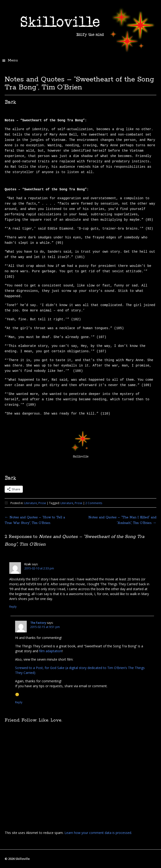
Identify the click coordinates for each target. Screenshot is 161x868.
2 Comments (94, 503)
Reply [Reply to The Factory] (19, 702)
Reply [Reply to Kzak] (13, 607)
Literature (31, 503)
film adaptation (50, 651)
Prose (42, 503)
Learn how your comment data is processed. (98, 833)
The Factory (38, 623)
